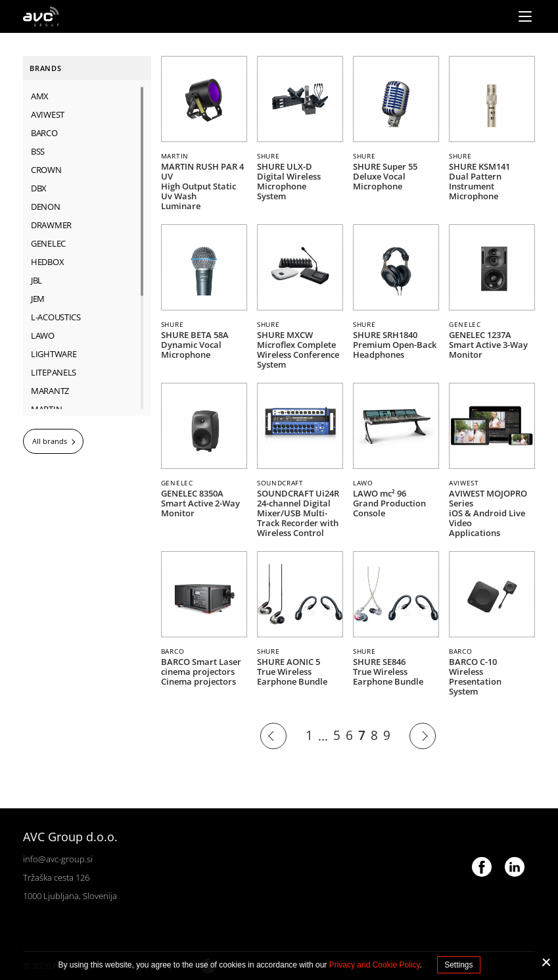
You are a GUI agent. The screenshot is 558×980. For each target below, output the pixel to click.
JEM (38, 299)
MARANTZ (50, 391)
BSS (38, 151)
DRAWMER (51, 225)
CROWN (46, 170)
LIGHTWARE (54, 354)
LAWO (43, 335)
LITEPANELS (54, 372)
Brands (46, 68)
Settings (458, 965)
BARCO (44, 133)
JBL (36, 280)
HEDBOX (47, 262)
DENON (46, 207)
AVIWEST (48, 114)
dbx (39, 188)
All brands (50, 441)
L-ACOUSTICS (56, 317)
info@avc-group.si (58, 859)
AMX (40, 96)
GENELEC (48, 243)
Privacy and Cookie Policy (375, 965)
